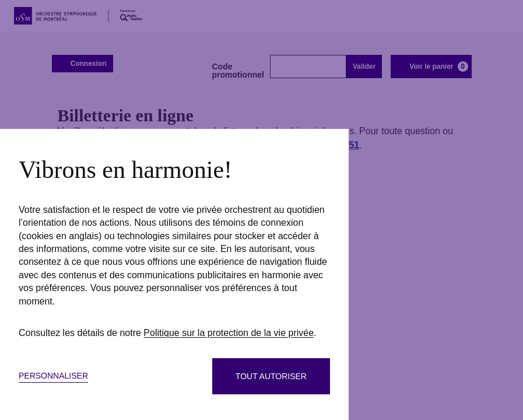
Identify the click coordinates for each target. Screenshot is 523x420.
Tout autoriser (271, 376)
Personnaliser (53, 376)
